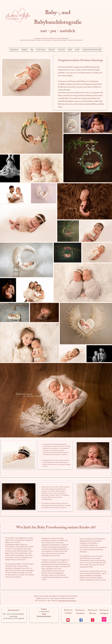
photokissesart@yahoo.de (68, 601)
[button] (24, 50)
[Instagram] (104, 619)
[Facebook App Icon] (81, 620)
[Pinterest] (93, 620)
